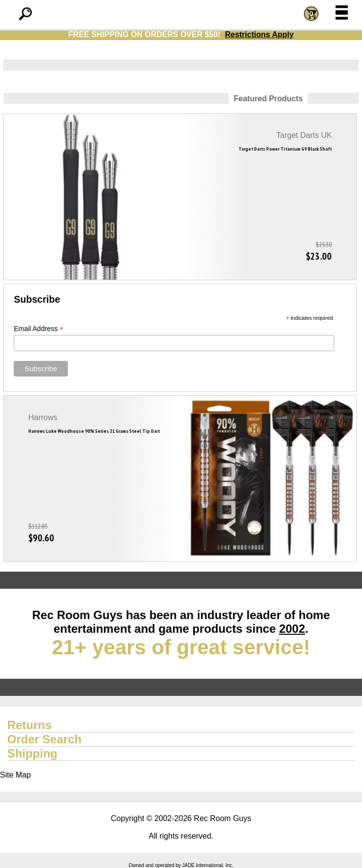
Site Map (15, 775)
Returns (30, 725)
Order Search (44, 739)
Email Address (39, 329)
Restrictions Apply (259, 34)
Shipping (32, 753)
